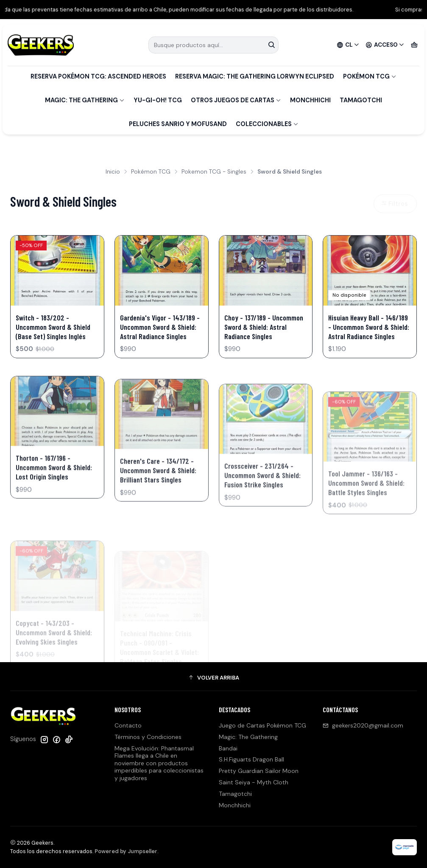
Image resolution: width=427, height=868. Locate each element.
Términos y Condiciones (148, 737)
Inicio (113, 172)
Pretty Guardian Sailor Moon (259, 771)
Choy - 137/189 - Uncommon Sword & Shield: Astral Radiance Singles (264, 327)
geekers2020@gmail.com (363, 725)
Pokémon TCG (370, 76)
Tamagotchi (361, 100)
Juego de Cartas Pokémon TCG (262, 725)
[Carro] (414, 45)
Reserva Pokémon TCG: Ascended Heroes (98, 76)
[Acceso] (385, 45)
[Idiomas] (348, 45)
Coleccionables (267, 124)
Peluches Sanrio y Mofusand (178, 124)
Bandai (228, 748)
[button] (213, 677)
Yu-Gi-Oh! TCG (158, 100)
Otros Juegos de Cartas (236, 100)
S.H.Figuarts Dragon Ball (251, 759)
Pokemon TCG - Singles (214, 172)
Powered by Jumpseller (126, 851)
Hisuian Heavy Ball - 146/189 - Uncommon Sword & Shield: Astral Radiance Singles (369, 327)
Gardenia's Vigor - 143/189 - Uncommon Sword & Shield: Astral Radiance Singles (160, 327)
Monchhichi (310, 100)
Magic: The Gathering (85, 100)
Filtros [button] (394, 204)
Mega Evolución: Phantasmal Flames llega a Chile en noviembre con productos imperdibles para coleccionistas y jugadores (159, 763)
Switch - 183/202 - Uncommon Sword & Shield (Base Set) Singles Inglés (53, 327)
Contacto (128, 725)
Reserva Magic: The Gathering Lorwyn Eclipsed (255, 76)
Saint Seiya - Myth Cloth (254, 782)
